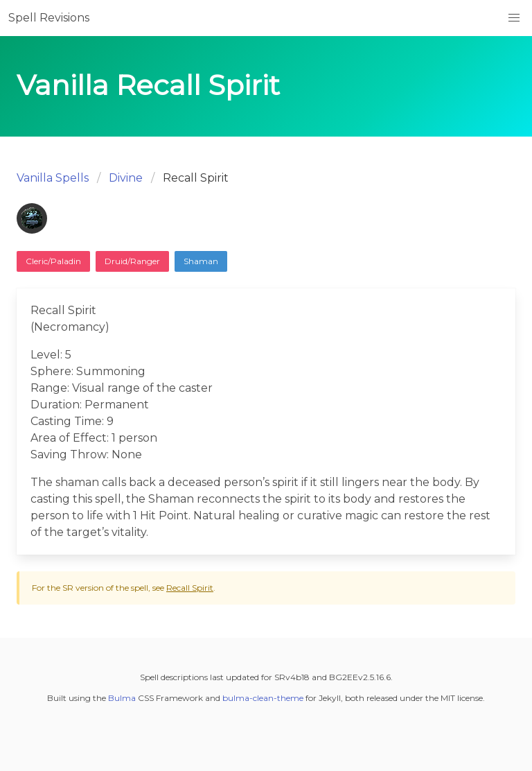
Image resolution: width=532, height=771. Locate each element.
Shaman (201, 261)
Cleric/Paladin (53, 261)
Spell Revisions (49, 18)
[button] (514, 18)
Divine (126, 178)
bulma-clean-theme (263, 698)
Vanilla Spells (53, 178)
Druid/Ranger (132, 261)
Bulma (122, 698)
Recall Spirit (190, 588)
